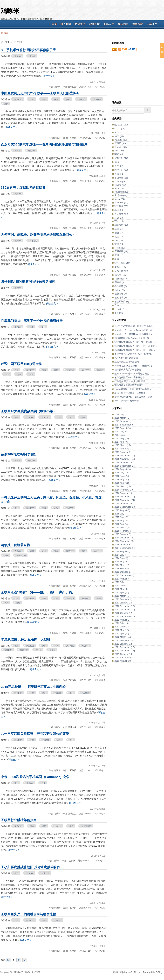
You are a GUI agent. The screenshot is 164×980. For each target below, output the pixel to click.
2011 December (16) (125, 647)
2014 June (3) (121, 558)
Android (121, 147)
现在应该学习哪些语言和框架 (129, 385)
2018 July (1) (121, 414)
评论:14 (101, 861)
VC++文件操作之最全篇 (126, 358)
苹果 (16, 417)
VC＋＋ (121, 133)
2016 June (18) (122, 476)
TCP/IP (120, 182)
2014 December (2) (124, 538)
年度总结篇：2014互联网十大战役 (26, 639)
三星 (119, 229)
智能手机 (121, 158)
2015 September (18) (125, 507)
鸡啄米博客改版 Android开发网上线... (133, 338)
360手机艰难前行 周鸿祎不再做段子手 (28, 50)
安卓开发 (152, 24)
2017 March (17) (123, 445)
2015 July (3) (121, 514)
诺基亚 (120, 267)
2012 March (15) (123, 637)
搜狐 (68, 99)
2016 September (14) (125, 466)
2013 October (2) (123, 572)
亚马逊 (119, 309)
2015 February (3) (123, 531)
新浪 (6, 104)
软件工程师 (122, 263)
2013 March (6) (122, 596)
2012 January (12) (124, 644)
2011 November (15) (125, 651)
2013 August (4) (122, 579)
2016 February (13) (124, 490)
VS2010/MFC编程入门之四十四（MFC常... (136, 346)
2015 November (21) (125, 500)
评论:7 (102, 951)
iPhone (120, 185)
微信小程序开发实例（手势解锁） (131, 393)
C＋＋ (120, 129)
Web (119, 221)
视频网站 (8, 650)
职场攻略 (121, 225)
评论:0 (102, 87)
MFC (119, 136)
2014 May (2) (121, 562)
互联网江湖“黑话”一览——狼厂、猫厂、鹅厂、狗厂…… (41, 592)
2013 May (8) (121, 589)
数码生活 (80, 24)
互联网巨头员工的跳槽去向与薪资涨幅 (28, 914)
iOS (119, 240)
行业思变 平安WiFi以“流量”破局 (130, 381)
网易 (56, 99)
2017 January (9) (123, 452)
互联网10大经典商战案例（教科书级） (29, 411)
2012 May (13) (122, 630)
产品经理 (85, 693)
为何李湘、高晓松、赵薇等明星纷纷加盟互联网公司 (38, 235)
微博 (32, 374)
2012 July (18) (121, 623)
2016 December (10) (125, 456)
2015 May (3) (121, 521)
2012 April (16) (122, 634)
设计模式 (121, 214)
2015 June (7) (121, 517)
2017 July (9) (121, 432)
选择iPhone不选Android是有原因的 (132, 374)
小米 (32, 327)
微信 (19, 374)
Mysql (120, 199)
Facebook (121, 279)
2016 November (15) (125, 459)
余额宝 (53, 650)
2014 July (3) (121, 555)
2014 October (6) (123, 545)
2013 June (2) (121, 586)
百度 (32, 99)
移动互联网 (21, 556)
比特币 (120, 275)
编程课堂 (138, 24)
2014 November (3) (124, 541)
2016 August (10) (123, 469)
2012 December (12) (125, 606)
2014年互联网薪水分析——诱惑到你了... (135, 366)
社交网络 (121, 294)
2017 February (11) (124, 449)
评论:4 (102, 727)
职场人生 (109, 24)
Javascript (122, 192)
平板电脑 (121, 178)
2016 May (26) (122, 479)
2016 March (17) (123, 486)
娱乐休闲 (123, 24)
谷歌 (119, 174)
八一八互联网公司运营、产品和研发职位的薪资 (35, 734)
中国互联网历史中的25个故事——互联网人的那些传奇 (40, 93)
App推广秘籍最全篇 (15, 545)
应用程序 (18, 551)
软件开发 (94, 24)
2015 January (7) (123, 534)
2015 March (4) (122, 527)
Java (119, 151)
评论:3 (102, 539)
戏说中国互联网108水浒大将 (21, 364)
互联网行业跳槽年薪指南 (19, 820)
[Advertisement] (136, 78)
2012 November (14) (125, 610)
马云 (16, 370)
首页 (54, 24)
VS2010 (121, 140)
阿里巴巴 (18, 99)
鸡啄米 (10, 11)
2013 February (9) (123, 599)
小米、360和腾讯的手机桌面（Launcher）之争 (35, 777)
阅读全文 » (49, 76)
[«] (8, 960)
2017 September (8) (124, 425)
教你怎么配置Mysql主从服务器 (130, 377)
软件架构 (121, 206)
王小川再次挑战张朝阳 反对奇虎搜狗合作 (30, 867)
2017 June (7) (121, 435)
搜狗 (71, 826)
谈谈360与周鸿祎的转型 (18, 454)
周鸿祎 (33, 56)
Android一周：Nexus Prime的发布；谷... (134, 330)
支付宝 (39, 650)
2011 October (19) (124, 654)
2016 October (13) (124, 462)
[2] (19, 960)
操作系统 (121, 286)
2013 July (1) (121, 582)
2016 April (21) (122, 483)
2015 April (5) (121, 524)
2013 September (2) (124, 575)
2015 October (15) (124, 503)
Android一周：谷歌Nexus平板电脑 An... (134, 334)
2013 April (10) (122, 592)
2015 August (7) (122, 510)
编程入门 (122, 125)
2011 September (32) (125, 657)
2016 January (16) (124, 493)
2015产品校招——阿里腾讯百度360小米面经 (33, 687)
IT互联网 (66, 24)
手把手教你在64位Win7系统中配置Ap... (134, 354)
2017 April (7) (121, 442)
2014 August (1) (122, 551)
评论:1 (102, 357)
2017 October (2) (123, 421)
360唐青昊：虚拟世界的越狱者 (23, 187)
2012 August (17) (123, 620)
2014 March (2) (122, 565)
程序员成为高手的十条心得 (128, 370)
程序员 (120, 143)
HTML (120, 248)
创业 (44, 327)
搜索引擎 (24, 650)
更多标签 (119, 313)
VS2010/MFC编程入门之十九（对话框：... (135, 342)
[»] (25, 960)
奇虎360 (18, 56)
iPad (119, 218)
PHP (119, 188)
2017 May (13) (122, 438)
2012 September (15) (125, 616)
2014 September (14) (125, 548)
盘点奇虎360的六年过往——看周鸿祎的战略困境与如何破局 (44, 144)
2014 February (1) (123, 568)
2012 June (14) (122, 627)
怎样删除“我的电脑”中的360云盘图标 (28, 282)
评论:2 (102, 228)
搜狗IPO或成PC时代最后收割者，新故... (134, 397)
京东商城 (97, 99)
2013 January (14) (124, 603)
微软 (119, 237)
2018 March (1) (122, 418)
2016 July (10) (121, 473)
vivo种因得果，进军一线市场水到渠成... (134, 389)
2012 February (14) (124, 640)
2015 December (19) (125, 497)
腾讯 (44, 99)
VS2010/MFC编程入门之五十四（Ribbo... (135, 350)
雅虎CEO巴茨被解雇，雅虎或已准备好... (134, 326)
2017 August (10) (123, 428)
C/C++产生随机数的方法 (127, 401)
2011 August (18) (123, 661)
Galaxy (120, 290)
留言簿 (5, 32)
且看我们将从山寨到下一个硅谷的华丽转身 (32, 321)
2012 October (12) (124, 613)
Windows (121, 203)
